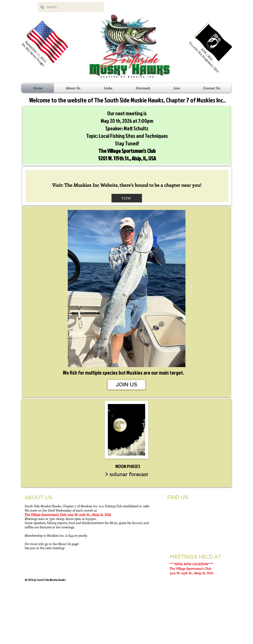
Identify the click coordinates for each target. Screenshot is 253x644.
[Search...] (71, 7)
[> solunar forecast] (126, 474)
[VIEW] (127, 198)
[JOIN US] (126, 385)
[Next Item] (192, 289)
